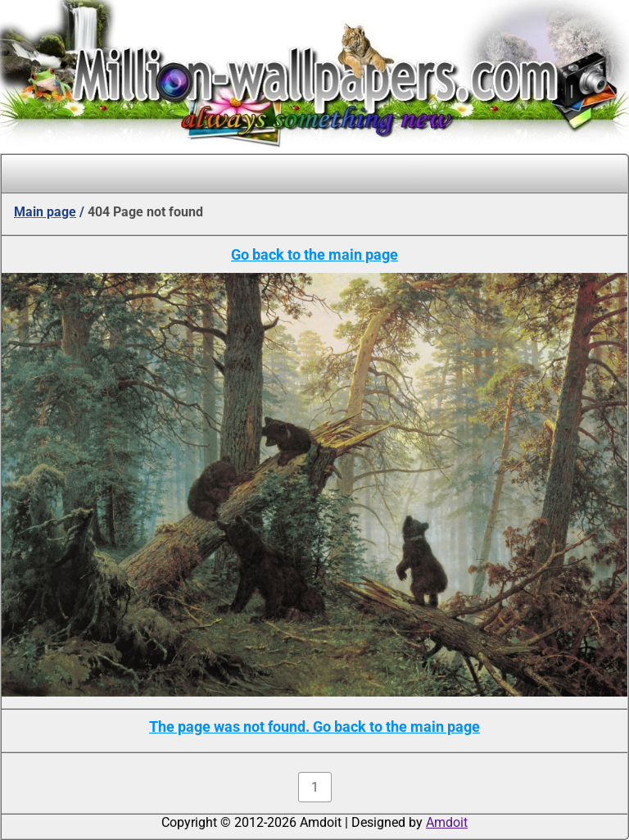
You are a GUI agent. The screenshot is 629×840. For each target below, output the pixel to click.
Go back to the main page (314, 254)
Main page (45, 212)
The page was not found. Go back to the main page (314, 726)
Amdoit (447, 822)
